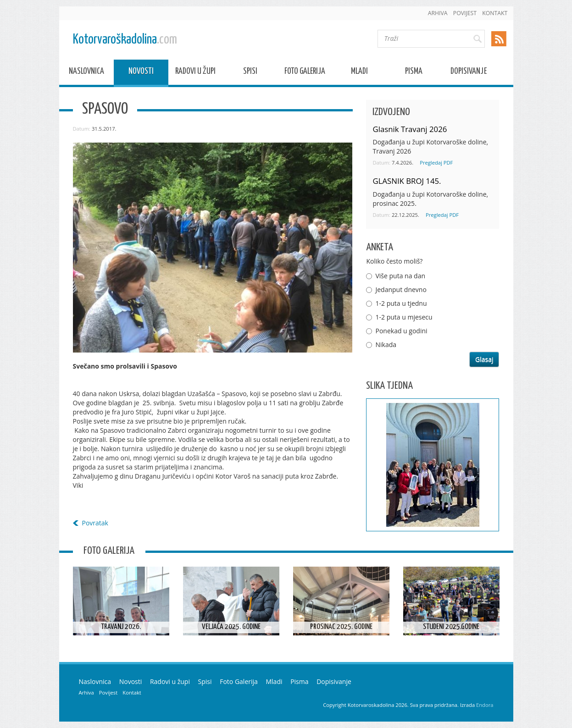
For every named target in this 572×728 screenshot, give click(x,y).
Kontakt (495, 13)
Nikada (386, 345)
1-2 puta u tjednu (401, 303)
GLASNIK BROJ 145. (407, 181)
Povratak (95, 523)
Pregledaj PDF (436, 163)
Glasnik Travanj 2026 (410, 129)
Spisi (250, 73)
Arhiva (438, 13)
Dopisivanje (469, 73)
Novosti (141, 73)
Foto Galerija (305, 73)
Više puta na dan (400, 276)
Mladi (359, 73)
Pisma (414, 73)
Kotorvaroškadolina (125, 40)
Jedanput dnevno (401, 290)
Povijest (465, 13)
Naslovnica (86, 73)
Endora (485, 705)
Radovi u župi (195, 73)
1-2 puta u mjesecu (404, 317)
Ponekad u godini (401, 331)
